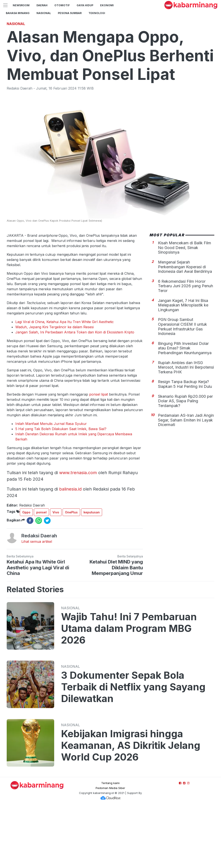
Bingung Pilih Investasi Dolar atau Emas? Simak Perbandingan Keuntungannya (185, 409)
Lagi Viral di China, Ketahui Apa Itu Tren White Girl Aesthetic (65, 382)
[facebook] (30, 581)
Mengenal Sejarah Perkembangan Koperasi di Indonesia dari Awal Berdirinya (185, 327)
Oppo (26, 573)
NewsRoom (21, 5)
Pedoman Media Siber (110, 848)
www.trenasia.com (78, 533)
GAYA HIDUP (85, 5)
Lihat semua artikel (37, 602)
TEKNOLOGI (97, 13)
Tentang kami (110, 843)
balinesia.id (70, 549)
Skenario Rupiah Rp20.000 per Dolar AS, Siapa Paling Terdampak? (185, 461)
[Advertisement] (110, 49)
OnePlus (71, 573)
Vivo (56, 573)
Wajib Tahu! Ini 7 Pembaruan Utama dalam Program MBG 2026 (129, 689)
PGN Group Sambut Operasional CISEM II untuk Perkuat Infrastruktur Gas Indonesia (182, 387)
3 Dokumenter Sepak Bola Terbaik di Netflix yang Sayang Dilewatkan (133, 747)
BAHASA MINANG (18, 13)
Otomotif (62, 5)
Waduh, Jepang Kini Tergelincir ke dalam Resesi (54, 387)
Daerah (42, 5)
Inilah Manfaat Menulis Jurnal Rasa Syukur (51, 484)
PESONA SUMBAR (70, 13)
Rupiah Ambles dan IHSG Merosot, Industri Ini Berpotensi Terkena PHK (186, 428)
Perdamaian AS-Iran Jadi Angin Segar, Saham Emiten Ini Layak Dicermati (186, 480)
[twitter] (47, 581)
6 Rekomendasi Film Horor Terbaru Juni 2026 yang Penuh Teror (185, 346)
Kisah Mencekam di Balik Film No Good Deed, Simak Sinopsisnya (185, 308)
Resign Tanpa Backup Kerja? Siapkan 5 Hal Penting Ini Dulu (185, 444)
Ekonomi (107, 5)
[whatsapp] (39, 581)
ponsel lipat (99, 455)
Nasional (44, 13)
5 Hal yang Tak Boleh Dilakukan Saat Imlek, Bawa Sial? (61, 489)
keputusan (92, 573)
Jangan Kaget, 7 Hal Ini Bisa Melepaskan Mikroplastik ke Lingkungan (183, 366)
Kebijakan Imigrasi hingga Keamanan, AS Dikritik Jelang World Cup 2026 (131, 806)
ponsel (41, 573)
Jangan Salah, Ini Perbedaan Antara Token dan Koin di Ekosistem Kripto (75, 393)
